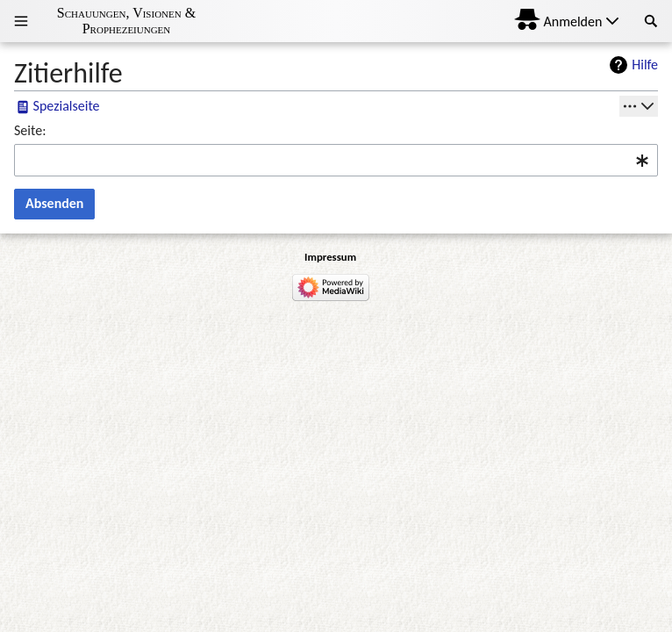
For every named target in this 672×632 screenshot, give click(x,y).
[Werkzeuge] (639, 106)
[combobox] (336, 160)
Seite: (30, 130)
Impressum (330, 257)
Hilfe (645, 65)
